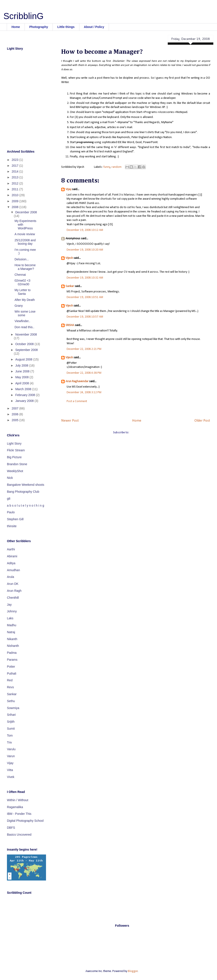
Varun (11, 756)
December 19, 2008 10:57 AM (85, 317)
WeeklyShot (15, 471)
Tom (10, 735)
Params (12, 660)
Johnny (12, 611)
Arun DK (13, 584)
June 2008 (23, 371)
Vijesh (69, 258)
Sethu (11, 701)
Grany (19, 306)
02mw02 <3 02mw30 (22, 282)
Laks (10, 618)
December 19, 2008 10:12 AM (85, 230)
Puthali (12, 673)
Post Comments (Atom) (144, 433)
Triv (9, 742)
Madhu (12, 625)
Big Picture (14, 457)
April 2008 (22, 383)
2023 (16, 160)
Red (10, 680)
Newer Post (70, 421)
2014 (16, 171)
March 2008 (24, 389)
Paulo (11, 512)
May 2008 (22, 377)
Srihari (11, 715)
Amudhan (13, 570)
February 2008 (25, 395)
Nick (10, 478)
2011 (16, 189)
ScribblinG (24, 16)
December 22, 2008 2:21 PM (84, 349)
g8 (9, 499)
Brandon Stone (17, 464)
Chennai (20, 275)
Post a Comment (77, 401)
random (117, 167)
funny (107, 167)
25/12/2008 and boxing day (25, 242)
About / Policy (94, 27)
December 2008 (26, 212)
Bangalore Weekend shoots (26, 485)
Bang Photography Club (23, 492)
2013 (16, 177)
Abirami (12, 556)
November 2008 (26, 334)
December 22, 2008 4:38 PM (84, 373)
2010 (16, 195)
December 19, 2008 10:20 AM (85, 250)
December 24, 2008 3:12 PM (84, 392)
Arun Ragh (14, 591)
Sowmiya (13, 708)
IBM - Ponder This (19, 814)
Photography (39, 27)
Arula (11, 577)
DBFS (11, 828)
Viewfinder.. (22, 321)
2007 (16, 408)
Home (16, 27)
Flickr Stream (16, 450)
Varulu (11, 749)
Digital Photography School (25, 821)
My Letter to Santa (23, 292)
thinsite (12, 526)
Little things (66, 27)
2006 (16, 414)
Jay (9, 605)
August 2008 (24, 359)
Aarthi (11, 549)
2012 (16, 183)
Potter (11, 667)
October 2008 (25, 344)
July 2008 (22, 365)
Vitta (10, 770)
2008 (16, 207)
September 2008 (26, 350)
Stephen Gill (15, 519)
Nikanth (12, 639)
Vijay (68, 189)
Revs (10, 687)
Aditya (11, 563)
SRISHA (70, 325)
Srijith (11, 722)
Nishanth (13, 646)
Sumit (11, 729)
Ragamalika (15, 807)
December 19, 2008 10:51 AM (85, 297)
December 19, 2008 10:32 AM (85, 278)
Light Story (14, 444)
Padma (12, 653)
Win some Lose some (25, 313)
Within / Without (18, 800)
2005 (16, 420)
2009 (16, 201)
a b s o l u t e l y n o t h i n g (25, 505)
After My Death (25, 300)
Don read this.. (24, 327)
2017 (16, 166)
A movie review (25, 234)
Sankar (70, 286)
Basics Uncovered (19, 835)
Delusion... (22, 259)
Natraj (11, 632)
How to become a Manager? (25, 267)
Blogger (133, 971)
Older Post (202, 421)
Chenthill (13, 598)
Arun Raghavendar (77, 381)
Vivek (11, 777)
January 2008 (25, 401)
